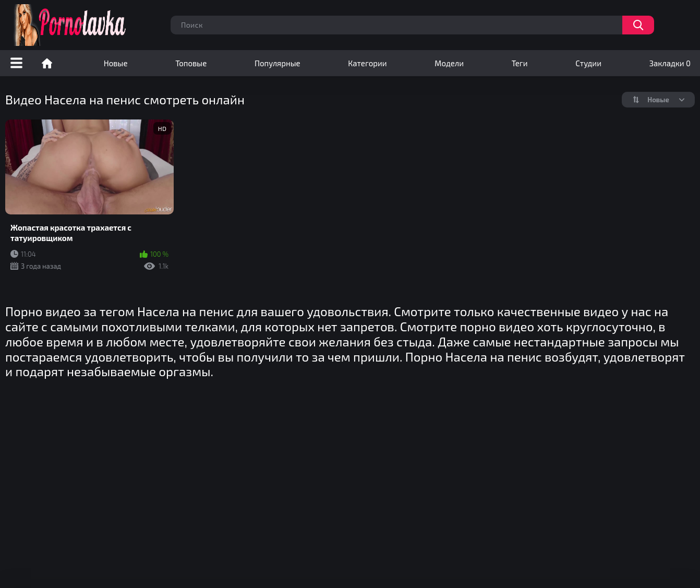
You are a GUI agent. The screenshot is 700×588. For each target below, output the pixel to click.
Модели (449, 63)
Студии (588, 63)
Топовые (191, 63)
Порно (47, 63)
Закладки (670, 63)
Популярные (277, 63)
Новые (116, 63)
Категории (367, 63)
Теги (520, 63)
